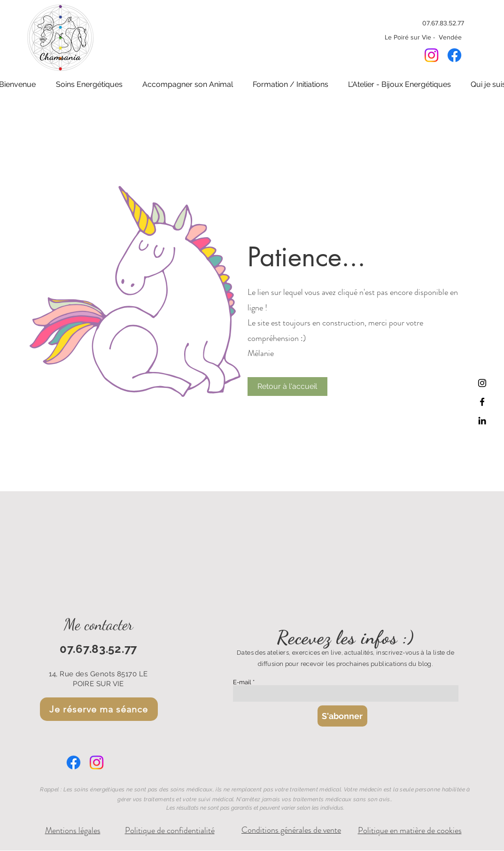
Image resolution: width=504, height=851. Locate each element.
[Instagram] (431, 55)
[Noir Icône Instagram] (482, 383)
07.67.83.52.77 (443, 23)
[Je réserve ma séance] (99, 709)
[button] (89, 85)
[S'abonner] (342, 716)
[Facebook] (454, 55)
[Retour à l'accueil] (287, 387)
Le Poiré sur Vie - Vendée (424, 37)
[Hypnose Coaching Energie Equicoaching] (482, 402)
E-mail (242, 682)
